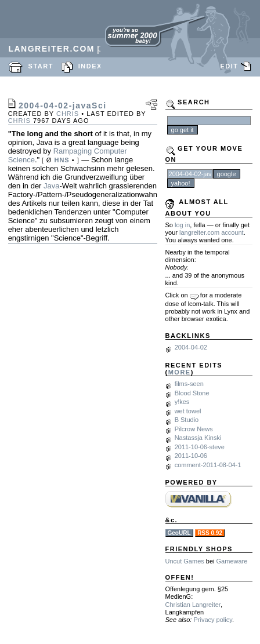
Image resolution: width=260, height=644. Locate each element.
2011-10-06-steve (200, 447)
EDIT (229, 66)
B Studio (187, 420)
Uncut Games (185, 561)
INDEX (90, 66)
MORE (180, 372)
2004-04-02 (191, 347)
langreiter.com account (212, 232)
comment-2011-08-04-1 (208, 465)
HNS (62, 160)
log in (182, 225)
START (41, 66)
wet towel (188, 411)
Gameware (232, 561)
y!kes (182, 402)
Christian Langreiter (193, 605)
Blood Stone (192, 393)
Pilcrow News (194, 429)
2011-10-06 (191, 456)
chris (68, 114)
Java (51, 186)
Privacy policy (212, 620)
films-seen (189, 384)
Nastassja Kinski (198, 438)
